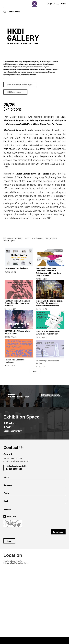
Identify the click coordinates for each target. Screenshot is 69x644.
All (5, 238)
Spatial (13, 241)
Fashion (27, 238)
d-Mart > (7, 427)
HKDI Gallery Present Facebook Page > (20, 82)
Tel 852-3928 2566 (14, 469)
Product (6, 241)
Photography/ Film (51, 238)
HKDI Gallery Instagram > (15, 90)
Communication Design (15, 238)
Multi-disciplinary (37, 238)
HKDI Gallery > (10, 423)
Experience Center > (13, 431)
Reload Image (58, 532)
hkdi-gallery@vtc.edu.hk (16, 466)
